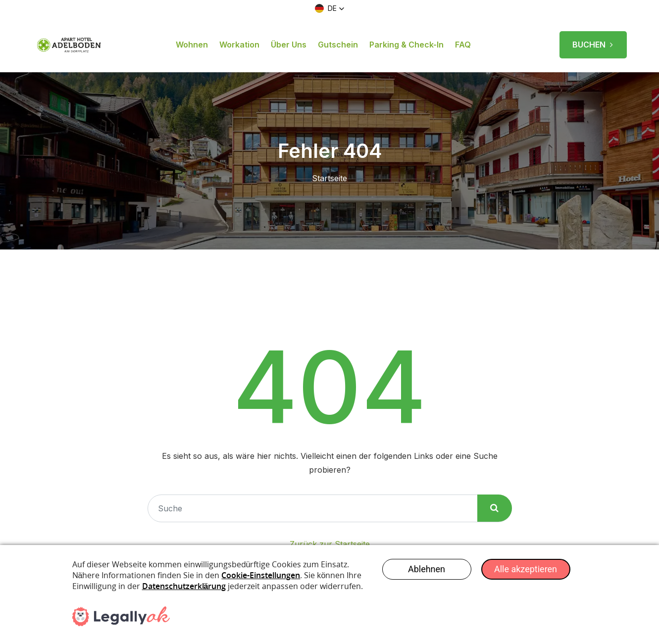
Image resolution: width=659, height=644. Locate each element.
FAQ (463, 45)
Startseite (329, 178)
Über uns (289, 45)
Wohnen (192, 45)
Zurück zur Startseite (330, 544)
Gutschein (338, 45)
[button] (330, 8)
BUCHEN (593, 41)
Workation (239, 45)
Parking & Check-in (406, 45)
